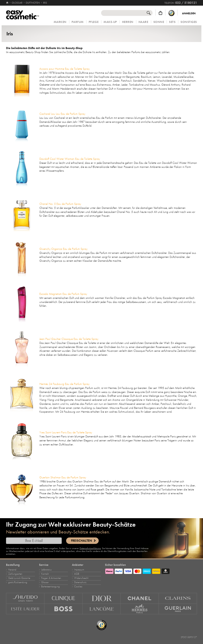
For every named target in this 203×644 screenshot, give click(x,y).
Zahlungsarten (15, 574)
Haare (143, 22)
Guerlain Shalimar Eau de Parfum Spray (63, 477)
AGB (77, 574)
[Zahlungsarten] (151, 571)
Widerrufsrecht (81, 578)
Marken (60, 22)
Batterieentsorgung (50, 587)
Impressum (79, 570)
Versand (12, 570)
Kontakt (45, 574)
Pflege (94, 22)
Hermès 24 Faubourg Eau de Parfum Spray (64, 384)
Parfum (78, 22)
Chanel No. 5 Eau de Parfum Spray (60, 204)
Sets (172, 22)
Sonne (159, 22)
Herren (128, 22)
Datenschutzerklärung (90, 548)
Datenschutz (80, 582)
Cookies (78, 587)
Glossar (45, 582)
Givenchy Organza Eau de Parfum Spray (63, 249)
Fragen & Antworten (51, 578)
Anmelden (189, 13)
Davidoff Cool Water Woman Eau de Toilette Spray (70, 159)
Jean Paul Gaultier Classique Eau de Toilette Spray (69, 339)
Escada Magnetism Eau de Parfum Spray (63, 294)
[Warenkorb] (160, 13)
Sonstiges (189, 22)
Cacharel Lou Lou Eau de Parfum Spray (62, 114)
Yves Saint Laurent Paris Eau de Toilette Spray (66, 432)
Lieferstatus (46, 570)
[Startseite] (8, 3)
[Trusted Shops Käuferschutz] (171, 13)
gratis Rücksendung (18, 582)
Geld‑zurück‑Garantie (19, 578)
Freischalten (81, 541)
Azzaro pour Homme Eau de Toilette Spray (65, 69)
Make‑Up (110, 22)
